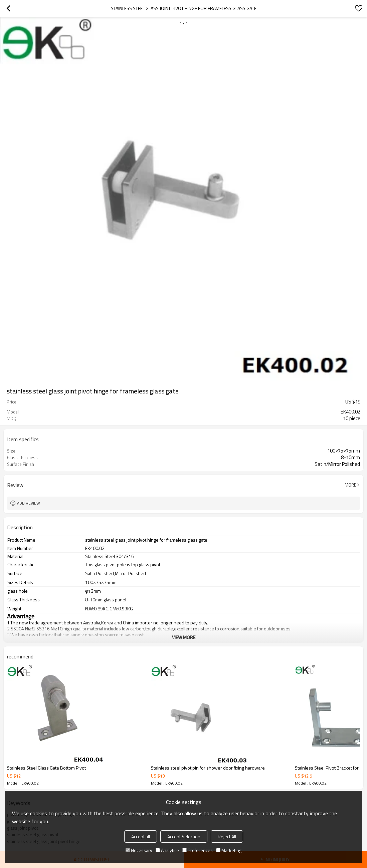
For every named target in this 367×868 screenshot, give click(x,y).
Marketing (229, 850)
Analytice (167, 850)
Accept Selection (184, 836)
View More (184, 637)
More (350, 485)
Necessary (139, 850)
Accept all (141, 836)
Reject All (227, 836)
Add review (29, 503)
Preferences (198, 850)
